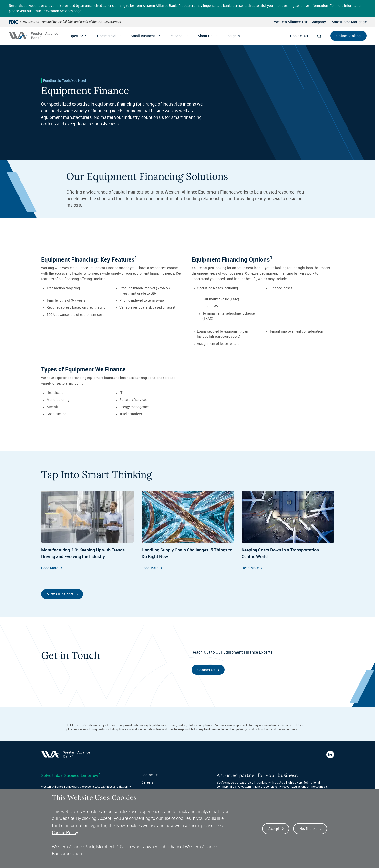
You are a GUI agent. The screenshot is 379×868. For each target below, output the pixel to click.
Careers (147, 782)
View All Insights (60, 594)
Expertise (76, 36)
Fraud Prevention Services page (57, 11)
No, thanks (308, 829)
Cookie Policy (65, 833)
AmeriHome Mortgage (349, 22)
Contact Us (299, 36)
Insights (233, 36)
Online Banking (348, 36)
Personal (176, 36)
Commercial (107, 36)
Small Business (143, 36)
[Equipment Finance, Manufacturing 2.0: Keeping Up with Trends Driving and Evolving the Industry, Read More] (87, 532)
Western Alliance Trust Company (300, 22)
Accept (274, 829)
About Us (205, 36)
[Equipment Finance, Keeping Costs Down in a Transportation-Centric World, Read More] (288, 532)
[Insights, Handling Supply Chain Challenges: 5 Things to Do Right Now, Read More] (188, 532)
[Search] (319, 36)
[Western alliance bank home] (33, 36)
